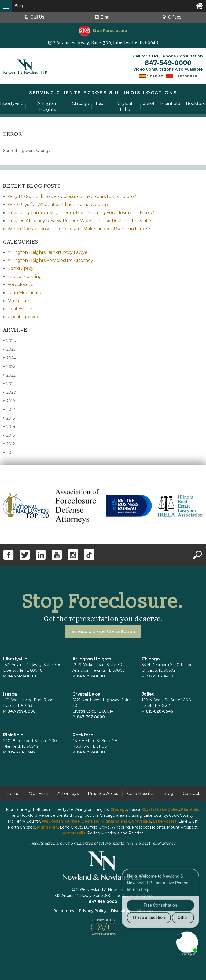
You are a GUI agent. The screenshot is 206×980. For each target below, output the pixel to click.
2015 (9, 418)
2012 (9, 444)
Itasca (10, 694)
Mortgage (18, 301)
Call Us (34, 17)
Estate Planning (25, 276)
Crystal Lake (86, 694)
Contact (191, 793)
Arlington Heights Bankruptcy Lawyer (48, 252)
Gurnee (72, 821)
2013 (9, 435)
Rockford (83, 735)
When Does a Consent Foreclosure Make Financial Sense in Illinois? (79, 229)
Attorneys (68, 793)
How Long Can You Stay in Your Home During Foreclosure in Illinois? (81, 213)
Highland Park (116, 821)
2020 (10, 392)
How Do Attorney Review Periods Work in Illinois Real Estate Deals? (80, 221)
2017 (9, 409)
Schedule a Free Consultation (103, 632)
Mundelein (47, 827)
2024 (10, 358)
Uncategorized (24, 317)
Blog (168, 793)
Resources (64, 911)
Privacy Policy (93, 911)
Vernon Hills (73, 833)
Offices (172, 17)
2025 (9, 349)
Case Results (141, 793)
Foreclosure (21, 285)
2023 (9, 366)
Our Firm (38, 793)
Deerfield (91, 821)
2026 (9, 341)
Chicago (151, 659)
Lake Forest (165, 821)
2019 (9, 401)
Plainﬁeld (13, 735)
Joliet (148, 694)
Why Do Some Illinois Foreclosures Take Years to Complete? (72, 196)
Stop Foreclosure (103, 31)
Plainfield (190, 809)
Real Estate (20, 309)
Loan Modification (26, 293)
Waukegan (53, 821)
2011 (9, 452)
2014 (9, 427)
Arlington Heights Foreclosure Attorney (50, 260)
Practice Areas (103, 793)
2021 (9, 384)
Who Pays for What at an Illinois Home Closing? (58, 205)
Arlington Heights (92, 659)
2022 (9, 375)
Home (13, 793)
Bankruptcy (21, 268)
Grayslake (141, 821)
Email (103, 17)
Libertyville (15, 659)
